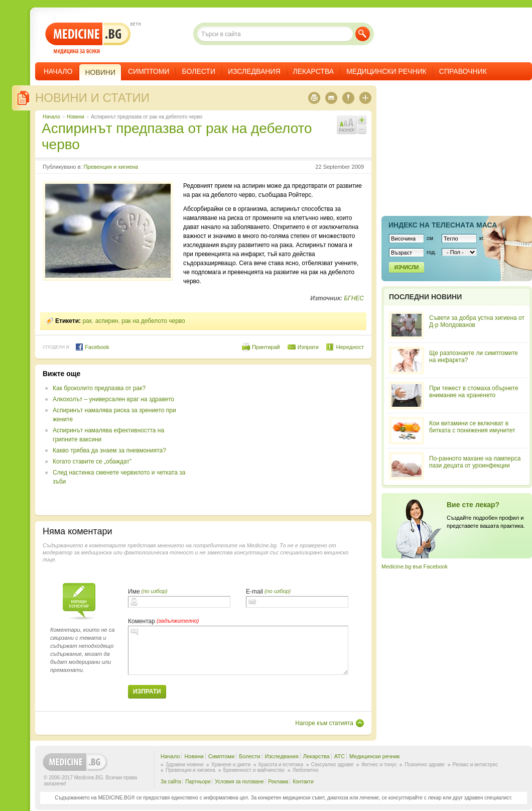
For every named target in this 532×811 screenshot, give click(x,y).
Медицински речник (386, 71)
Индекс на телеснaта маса (443, 225)
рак (87, 321)
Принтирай (266, 347)
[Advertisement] (282, 440)
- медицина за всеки (88, 38)
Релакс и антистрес (475, 765)
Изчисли (407, 267)
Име (134, 592)
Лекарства (314, 71)
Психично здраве (425, 765)
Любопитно (306, 770)
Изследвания (254, 71)
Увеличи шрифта (362, 120)
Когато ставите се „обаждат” (92, 461)
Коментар (142, 621)
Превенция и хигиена (111, 167)
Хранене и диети (231, 765)
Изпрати (308, 347)
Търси (363, 34)
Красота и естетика (281, 765)
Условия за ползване (239, 782)
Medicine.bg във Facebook (415, 566)
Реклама (278, 782)
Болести (198, 71)
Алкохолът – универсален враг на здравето (113, 399)
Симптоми (149, 71)
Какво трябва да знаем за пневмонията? (109, 450)
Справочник (463, 71)
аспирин (107, 321)
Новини (76, 117)
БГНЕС (354, 298)
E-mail (254, 592)
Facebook (92, 347)
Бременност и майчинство (254, 770)
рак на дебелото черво (153, 321)
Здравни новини (184, 765)
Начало (58, 71)
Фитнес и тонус (379, 765)
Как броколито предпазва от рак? (99, 388)
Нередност (350, 347)
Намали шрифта (362, 130)
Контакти (303, 782)
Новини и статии (92, 98)
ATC (340, 756)
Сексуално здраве (332, 765)
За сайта (171, 782)
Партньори (198, 782)
